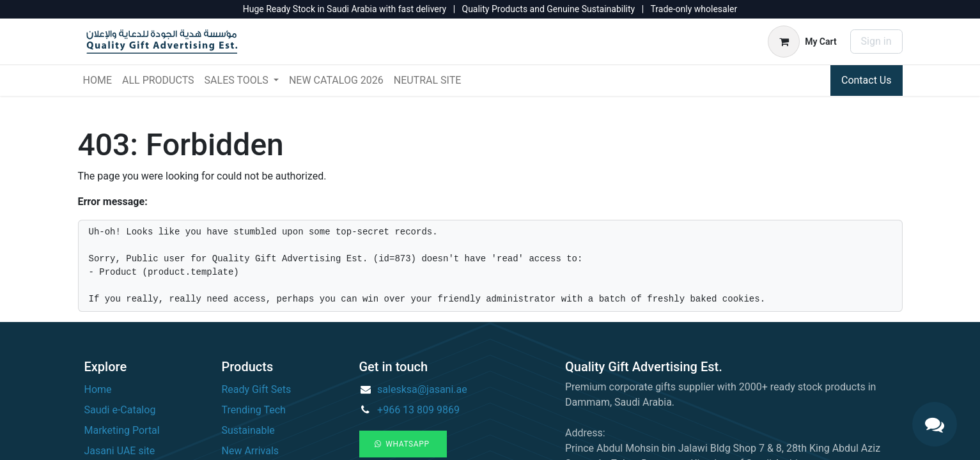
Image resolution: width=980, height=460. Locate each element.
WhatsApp (403, 444)
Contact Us (867, 80)
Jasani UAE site (120, 451)
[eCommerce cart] (802, 42)
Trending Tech (254, 410)
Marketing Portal (122, 430)
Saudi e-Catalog (120, 410)
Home (98, 389)
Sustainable (248, 430)
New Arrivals (251, 451)
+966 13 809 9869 (418, 410)
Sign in (876, 41)
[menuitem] (97, 80)
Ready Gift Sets (257, 389)
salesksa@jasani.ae (422, 389)
